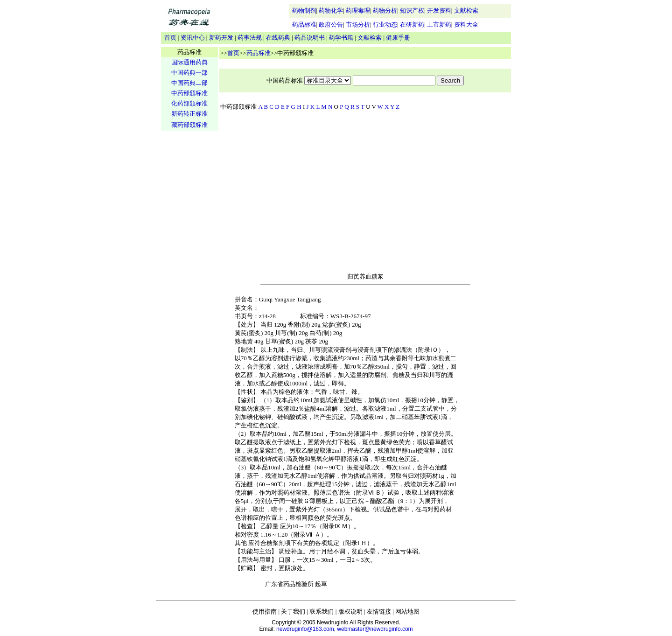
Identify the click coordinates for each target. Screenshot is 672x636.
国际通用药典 (189, 62)
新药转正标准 (189, 114)
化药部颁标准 (189, 103)
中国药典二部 (189, 83)
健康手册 (398, 38)
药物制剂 (304, 10)
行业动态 (385, 24)
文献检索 (466, 10)
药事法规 (250, 38)
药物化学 (331, 10)
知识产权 (412, 10)
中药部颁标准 (189, 93)
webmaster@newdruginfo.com (375, 629)
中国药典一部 (189, 73)
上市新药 (439, 24)
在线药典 (278, 38)
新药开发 (221, 38)
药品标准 (304, 24)
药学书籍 (341, 38)
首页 (170, 38)
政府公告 (331, 24)
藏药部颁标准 (189, 125)
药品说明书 (310, 38)
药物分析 (385, 10)
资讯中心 (193, 38)
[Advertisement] (189, 278)
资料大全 (466, 24)
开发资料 (439, 10)
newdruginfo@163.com (305, 629)
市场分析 (358, 24)
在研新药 (412, 24)
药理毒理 (358, 10)
